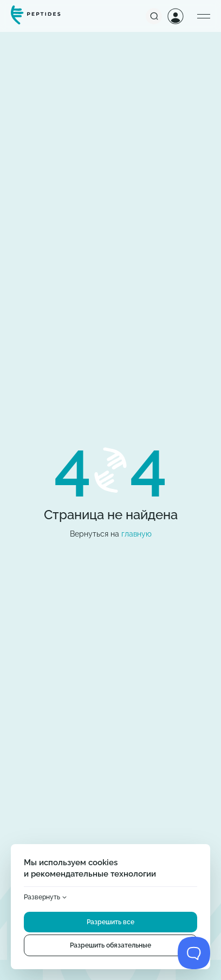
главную (136, 534)
